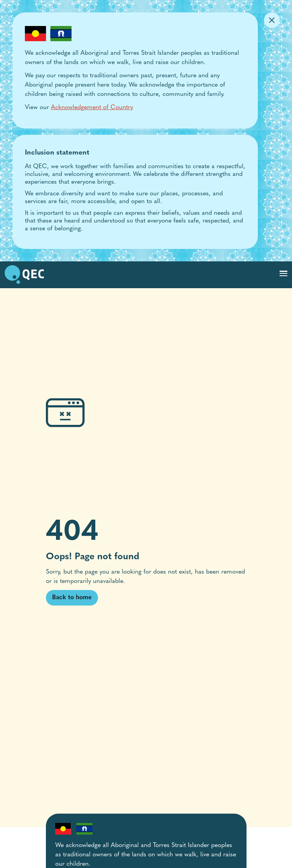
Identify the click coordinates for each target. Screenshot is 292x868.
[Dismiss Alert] (272, 20)
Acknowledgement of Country (92, 108)
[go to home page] (24, 275)
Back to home (72, 598)
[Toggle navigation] (283, 273)
